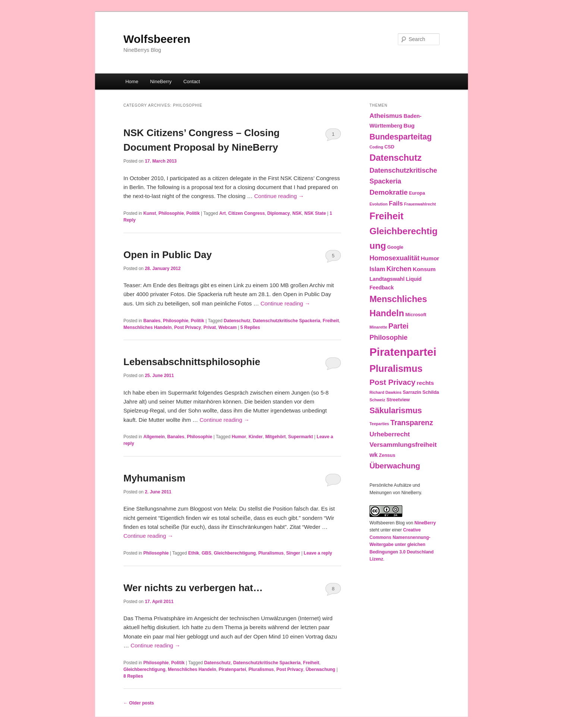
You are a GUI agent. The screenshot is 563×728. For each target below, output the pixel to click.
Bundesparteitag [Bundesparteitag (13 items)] (401, 137)
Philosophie (171, 213)
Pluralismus (271, 553)
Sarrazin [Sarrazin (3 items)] (412, 392)
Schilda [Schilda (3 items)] (431, 392)
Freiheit (331, 321)
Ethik (194, 553)
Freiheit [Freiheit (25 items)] (386, 216)
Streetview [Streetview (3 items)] (398, 400)
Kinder (256, 437)
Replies (250, 327)
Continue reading (279, 196)
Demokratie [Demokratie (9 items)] (389, 192)
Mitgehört (275, 437)
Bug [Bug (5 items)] (409, 125)
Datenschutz (237, 321)
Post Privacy (188, 327)
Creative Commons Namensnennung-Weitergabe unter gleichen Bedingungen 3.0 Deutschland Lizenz (402, 545)
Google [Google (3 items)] (395, 247)
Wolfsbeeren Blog (387, 523)
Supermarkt (301, 437)
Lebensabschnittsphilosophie (192, 362)
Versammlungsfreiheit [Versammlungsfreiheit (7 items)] (403, 445)
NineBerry (161, 81)
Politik (193, 213)
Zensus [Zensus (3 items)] (387, 455)
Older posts (139, 703)
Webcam (228, 327)
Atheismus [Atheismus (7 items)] (386, 116)
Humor (239, 437)
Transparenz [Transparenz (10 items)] (412, 423)
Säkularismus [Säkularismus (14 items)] (396, 410)
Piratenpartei (232, 669)
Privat (210, 327)
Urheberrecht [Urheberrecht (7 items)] (390, 434)
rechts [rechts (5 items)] (425, 383)
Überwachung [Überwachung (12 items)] (395, 466)
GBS (207, 553)
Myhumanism (154, 478)
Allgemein (154, 437)
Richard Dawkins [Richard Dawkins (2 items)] (386, 392)
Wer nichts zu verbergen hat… (193, 588)
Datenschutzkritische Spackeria (287, 321)
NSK (297, 213)
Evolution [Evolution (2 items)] (379, 204)
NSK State (315, 213)
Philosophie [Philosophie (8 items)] (389, 338)
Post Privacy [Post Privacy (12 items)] (392, 382)
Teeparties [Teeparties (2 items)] (379, 424)
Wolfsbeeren (157, 39)
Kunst (150, 213)
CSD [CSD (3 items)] (389, 147)
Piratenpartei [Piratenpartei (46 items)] (403, 352)
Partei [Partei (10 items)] (399, 326)
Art (222, 213)
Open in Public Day (168, 255)
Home (132, 81)
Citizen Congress (246, 213)
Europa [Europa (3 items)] (417, 193)
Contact (192, 81)
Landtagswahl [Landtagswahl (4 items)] (387, 279)
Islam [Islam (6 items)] (377, 269)
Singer (293, 553)
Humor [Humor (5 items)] (430, 258)
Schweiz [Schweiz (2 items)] (377, 400)
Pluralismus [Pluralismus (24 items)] (396, 368)
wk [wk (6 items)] (374, 455)
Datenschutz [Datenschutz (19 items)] (396, 158)
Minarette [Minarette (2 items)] (378, 327)
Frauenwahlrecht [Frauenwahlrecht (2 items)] (420, 204)
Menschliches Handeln (147, 327)
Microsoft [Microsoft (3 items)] (416, 315)
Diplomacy (279, 213)
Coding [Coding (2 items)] (376, 147)
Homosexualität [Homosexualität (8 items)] (394, 258)
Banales (152, 321)
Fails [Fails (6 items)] (396, 203)
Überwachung (320, 669)
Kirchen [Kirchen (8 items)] (399, 269)
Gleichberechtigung (235, 553)
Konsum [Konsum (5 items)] (424, 269)
